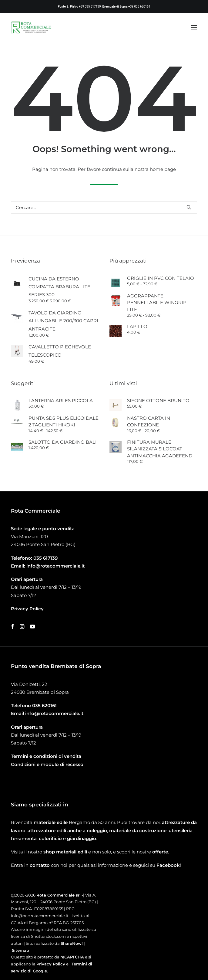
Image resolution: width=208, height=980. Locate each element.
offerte (160, 852)
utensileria (181, 831)
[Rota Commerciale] (31, 27)
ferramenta (24, 838)
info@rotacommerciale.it (55, 566)
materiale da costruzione (138, 831)
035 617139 (45, 558)
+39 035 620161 (139, 7)
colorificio (50, 838)
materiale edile (51, 822)
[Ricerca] (104, 207)
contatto (40, 865)
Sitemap (20, 950)
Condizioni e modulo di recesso (47, 764)
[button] (194, 27)
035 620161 (44, 705)
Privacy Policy (51, 964)
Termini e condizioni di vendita (46, 756)
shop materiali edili (65, 852)
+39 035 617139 (90, 7)
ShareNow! (72, 943)
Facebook (168, 865)
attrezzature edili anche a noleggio (67, 831)
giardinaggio (82, 838)
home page (163, 169)
